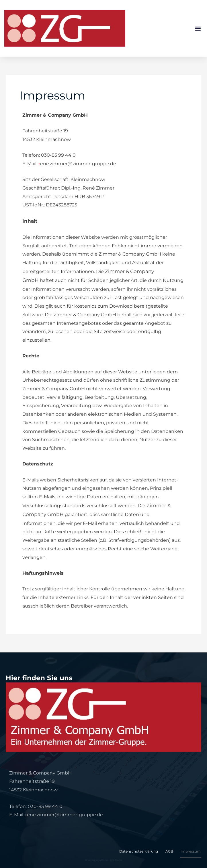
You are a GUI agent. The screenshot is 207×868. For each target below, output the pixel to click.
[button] (198, 28)
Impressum (191, 851)
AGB (169, 851)
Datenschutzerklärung (139, 851)
